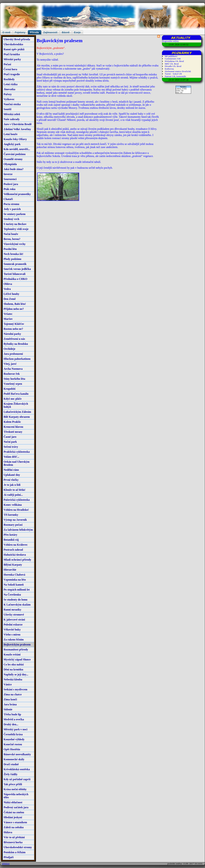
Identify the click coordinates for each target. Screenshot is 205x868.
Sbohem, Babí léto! (15, 304)
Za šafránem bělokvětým (18, 530)
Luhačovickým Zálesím (17, 412)
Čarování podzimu (15, 154)
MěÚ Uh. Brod (172, 64)
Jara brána (10, 704)
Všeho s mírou (12, 635)
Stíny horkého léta (14, 379)
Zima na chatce (13, 694)
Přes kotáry (10, 535)
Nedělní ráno (11, 470)
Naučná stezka (12, 104)
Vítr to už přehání (14, 837)
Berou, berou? (12, 239)
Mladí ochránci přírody (17, 560)
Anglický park (12, 144)
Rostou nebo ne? (13, 329)
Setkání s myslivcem (15, 689)
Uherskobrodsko (13, 44)
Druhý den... (11, 724)
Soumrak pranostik (15, 264)
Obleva (8, 284)
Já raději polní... (13, 495)
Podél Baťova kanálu (16, 394)
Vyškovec (9, 99)
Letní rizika (10, 84)
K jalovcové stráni (14, 620)
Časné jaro (10, 437)
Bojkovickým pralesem (17, 645)
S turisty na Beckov (15, 224)
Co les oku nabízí (14, 664)
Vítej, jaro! (10, 364)
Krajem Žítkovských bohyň (16, 405)
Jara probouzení (13, 354)
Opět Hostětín (12, 749)
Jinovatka (9, 89)
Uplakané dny (12, 475)
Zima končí (10, 699)
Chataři (8, 199)
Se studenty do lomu (15, 600)
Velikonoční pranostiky (17, 194)
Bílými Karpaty (13, 565)
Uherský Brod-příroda (17, 39)
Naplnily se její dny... (16, 674)
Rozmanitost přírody (16, 649)
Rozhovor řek (12, 374)
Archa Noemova (13, 369)
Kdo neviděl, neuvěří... (17, 149)
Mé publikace (171, 56)
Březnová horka (13, 842)
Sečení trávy (11, 447)
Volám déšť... (11, 457)
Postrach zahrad (13, 550)
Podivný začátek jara (16, 807)
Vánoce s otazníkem (15, 822)
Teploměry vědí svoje (16, 229)
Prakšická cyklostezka (17, 452)
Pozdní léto (10, 249)
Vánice (8, 684)
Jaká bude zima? (14, 169)
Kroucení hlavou (13, 427)
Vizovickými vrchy (15, 244)
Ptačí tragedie (12, 74)
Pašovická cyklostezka (17, 500)
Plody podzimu (12, 259)
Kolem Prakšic (12, 422)
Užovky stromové (14, 615)
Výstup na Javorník (15, 520)
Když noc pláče (13, 399)
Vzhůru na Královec (16, 545)
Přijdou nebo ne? (14, 309)
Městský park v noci (15, 729)
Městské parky (12, 59)
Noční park (10, 442)
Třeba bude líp (12, 714)
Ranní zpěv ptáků (14, 49)
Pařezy (8, 94)
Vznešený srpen (13, 384)
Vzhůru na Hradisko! (16, 510)
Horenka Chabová (14, 575)
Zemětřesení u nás (14, 339)
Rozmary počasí (13, 525)
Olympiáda (10, 164)
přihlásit (6, 864)
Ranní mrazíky (12, 610)
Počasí (7, 64)
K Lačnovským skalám (17, 605)
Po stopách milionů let (17, 590)
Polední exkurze (13, 625)
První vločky (11, 480)
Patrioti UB (170, 76)
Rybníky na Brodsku (16, 344)
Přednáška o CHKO (15, 279)
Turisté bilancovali (15, 274)
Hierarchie (10, 570)
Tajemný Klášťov (14, 324)
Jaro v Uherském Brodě (18, 124)
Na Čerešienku (12, 595)
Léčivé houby (11, 294)
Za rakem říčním (14, 640)
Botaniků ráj (11, 540)
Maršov (8, 319)
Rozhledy (9, 79)
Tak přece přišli (13, 784)
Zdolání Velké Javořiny (17, 129)
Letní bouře (10, 134)
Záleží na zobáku (14, 827)
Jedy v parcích (12, 209)
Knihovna (169, 69)
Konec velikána (13, 505)
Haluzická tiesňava (15, 555)
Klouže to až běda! (15, 490)
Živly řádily (10, 774)
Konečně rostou (13, 744)
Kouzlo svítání (12, 654)
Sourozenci (10, 179)
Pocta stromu (11, 204)
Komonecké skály (14, 759)
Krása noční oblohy (15, 789)
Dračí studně (11, 764)
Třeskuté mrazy (13, 432)
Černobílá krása (13, 734)
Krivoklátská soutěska (17, 769)
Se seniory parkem (15, 214)
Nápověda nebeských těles (16, 796)
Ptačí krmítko (12, 54)
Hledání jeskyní (13, 817)
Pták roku (10, 189)
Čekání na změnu (14, 812)
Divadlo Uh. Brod (173, 66)
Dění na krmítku (13, 669)
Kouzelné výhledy (14, 739)
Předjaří (9, 857)
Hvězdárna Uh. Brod (174, 61)
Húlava (8, 832)
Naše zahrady (12, 119)
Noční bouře (11, 234)
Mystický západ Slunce (17, 659)
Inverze (8, 174)
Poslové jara (11, 184)
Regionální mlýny (171, 41)
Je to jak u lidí (12, 485)
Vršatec (8, 314)
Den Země (10, 299)
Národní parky (12, 334)
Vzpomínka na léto (15, 580)
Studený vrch (11, 219)
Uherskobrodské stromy (18, 847)
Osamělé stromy (13, 159)
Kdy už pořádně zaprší (17, 779)
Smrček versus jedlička (17, 269)
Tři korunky (11, 515)
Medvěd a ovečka (14, 719)
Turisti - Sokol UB (173, 74)
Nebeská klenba (13, 679)
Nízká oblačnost (13, 802)
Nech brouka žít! (13, 254)
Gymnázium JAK (173, 59)
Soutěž (7, 109)
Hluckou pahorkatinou (17, 359)
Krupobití (9, 389)
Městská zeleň (12, 114)
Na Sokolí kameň (14, 585)
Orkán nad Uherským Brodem (17, 463)
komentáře (181, 76)
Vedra (7, 289)
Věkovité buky (12, 630)
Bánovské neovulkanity (17, 754)
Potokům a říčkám (15, 852)
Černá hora (10, 69)
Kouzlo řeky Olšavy (15, 139)
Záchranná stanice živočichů (178, 71)
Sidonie (8, 709)
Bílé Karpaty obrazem (17, 417)
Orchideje (9, 349)
